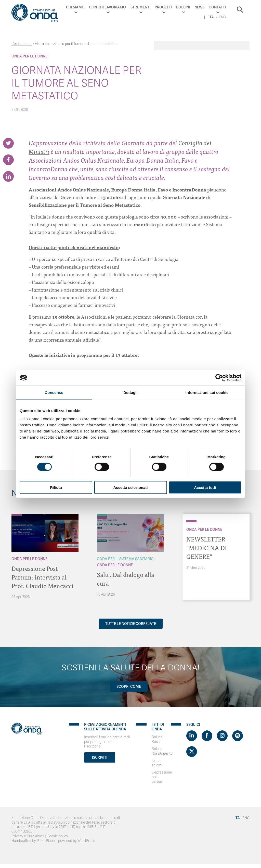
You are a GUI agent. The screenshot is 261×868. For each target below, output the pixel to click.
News (199, 7)
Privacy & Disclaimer (28, 836)
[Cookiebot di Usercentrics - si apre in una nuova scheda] (219, 378)
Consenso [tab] (54, 393)
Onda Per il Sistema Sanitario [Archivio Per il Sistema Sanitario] (125, 559)
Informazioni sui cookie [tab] (207, 393)
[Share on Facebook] (8, 160)
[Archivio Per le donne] (17, 515)
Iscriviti (100, 757)
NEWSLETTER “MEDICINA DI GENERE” (207, 547)
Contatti (217, 7)
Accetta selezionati (130, 487)
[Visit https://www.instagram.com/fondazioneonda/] (222, 736)
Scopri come (129, 686)
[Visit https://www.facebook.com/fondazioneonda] (207, 736)
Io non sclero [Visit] (157, 763)
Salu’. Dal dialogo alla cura (126, 579)
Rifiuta (56, 487)
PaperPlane (46, 841)
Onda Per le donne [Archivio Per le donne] (29, 56)
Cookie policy (57, 836)
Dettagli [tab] (130, 393)
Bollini (183, 7)
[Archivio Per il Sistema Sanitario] (102, 515)
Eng (222, 17)
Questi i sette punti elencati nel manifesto (74, 247)
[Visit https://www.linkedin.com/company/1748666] (192, 736)
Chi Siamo (75, 7)
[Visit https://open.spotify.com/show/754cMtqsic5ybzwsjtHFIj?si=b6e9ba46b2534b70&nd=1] (238, 736)
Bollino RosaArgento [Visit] (162, 751)
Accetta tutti (205, 487)
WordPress (86, 841)
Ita (211, 17)
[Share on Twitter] (8, 143)
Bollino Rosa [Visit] (157, 739)
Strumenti (140, 7)
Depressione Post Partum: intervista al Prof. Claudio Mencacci (42, 577)
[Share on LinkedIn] (8, 176)
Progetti (163, 7)
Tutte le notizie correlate (131, 624)
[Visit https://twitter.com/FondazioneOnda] (192, 752)
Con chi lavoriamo (107, 7)
